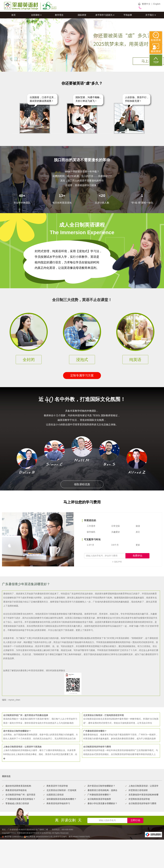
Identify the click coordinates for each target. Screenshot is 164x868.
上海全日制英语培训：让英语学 (143, 786)
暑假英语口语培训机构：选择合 (102, 790)
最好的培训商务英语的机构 (18, 786)
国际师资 (82, 15)
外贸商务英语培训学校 (139, 799)
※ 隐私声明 (117, 562)
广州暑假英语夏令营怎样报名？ (20, 799)
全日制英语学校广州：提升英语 (20, 795)
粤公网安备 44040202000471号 (38, 837)
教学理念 (59, 15)
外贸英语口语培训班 (138, 790)
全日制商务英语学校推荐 (99, 799)
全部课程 (36, 15)
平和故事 (128, 15)
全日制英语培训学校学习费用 (142, 803)
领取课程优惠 (82, 484)
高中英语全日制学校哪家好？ (101, 786)
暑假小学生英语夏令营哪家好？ (102, 803)
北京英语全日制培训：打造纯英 (61, 790)
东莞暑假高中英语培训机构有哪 (143, 795)
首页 (13, 15)
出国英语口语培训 (55, 795)
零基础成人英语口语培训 (17, 803)
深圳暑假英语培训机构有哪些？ (61, 799)
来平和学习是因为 (105, 15)
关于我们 (151, 15)
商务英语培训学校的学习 (58, 803)
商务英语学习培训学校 (57, 786)
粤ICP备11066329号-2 (13, 837)
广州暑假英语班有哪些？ (99, 795)
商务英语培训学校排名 (16, 790)
